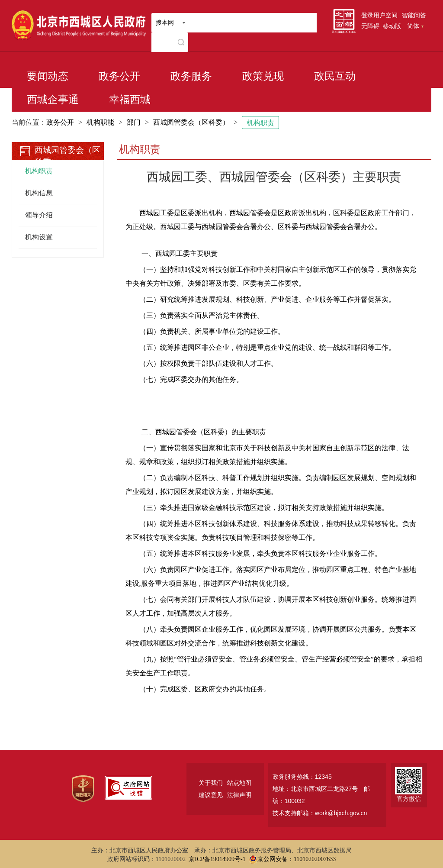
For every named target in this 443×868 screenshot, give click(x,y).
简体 (415, 26)
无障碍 (370, 26)
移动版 (392, 26)
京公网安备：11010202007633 (297, 859)
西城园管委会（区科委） (191, 122)
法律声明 (239, 795)
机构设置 (39, 237)
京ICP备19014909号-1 (217, 859)
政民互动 (335, 76)
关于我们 (211, 783)
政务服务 (191, 76)
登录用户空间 (379, 15)
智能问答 (414, 15)
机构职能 (100, 122)
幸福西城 (130, 100)
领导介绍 (39, 215)
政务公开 (119, 76)
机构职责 (260, 123)
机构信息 (39, 193)
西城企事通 (53, 100)
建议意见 (211, 795)
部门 (134, 122)
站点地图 (239, 783)
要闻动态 (48, 76)
